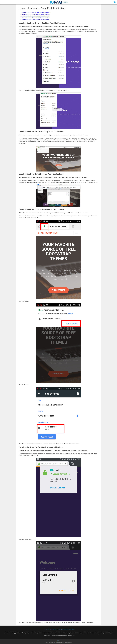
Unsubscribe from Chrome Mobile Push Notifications (36, 18)
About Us (72, 629)
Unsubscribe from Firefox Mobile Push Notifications (35, 20)
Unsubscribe (65, 629)
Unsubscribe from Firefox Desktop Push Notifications (36, 14)
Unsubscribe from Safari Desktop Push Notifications (36, 16)
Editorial (59, 629)
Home (46, 629)
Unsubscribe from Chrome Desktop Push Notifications (36, 12)
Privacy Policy (52, 629)
